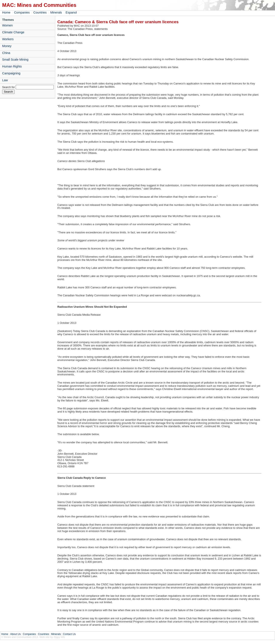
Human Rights (12, 66)
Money (7, 46)
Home (6, 12)
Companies (22, 12)
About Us (15, 634)
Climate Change (13, 32)
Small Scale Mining (15, 60)
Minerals (56, 12)
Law (5, 80)
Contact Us (69, 634)
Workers (8, 39)
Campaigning (11, 73)
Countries (40, 12)
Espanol (71, 12)
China (6, 53)
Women (7, 25)
